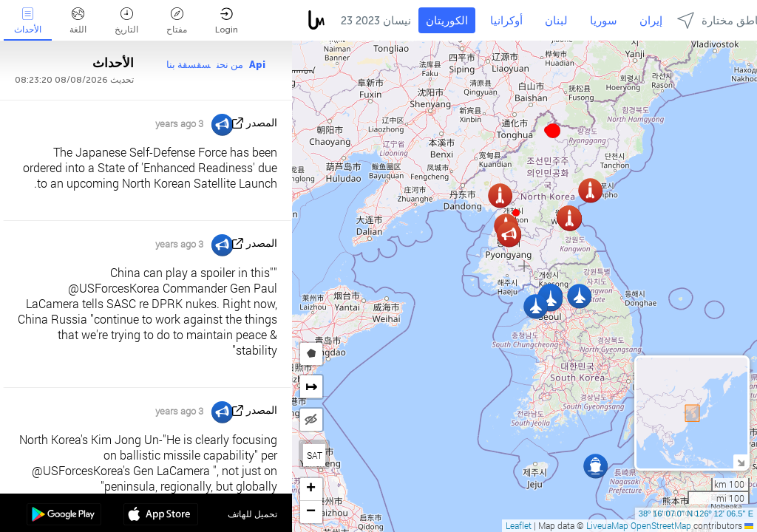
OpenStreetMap (661, 525)
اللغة (78, 21)
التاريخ (126, 21)
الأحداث (28, 21)
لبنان (556, 21)
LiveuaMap (607, 525)
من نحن (230, 65)
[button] (553, 131)
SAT (315, 455)
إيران (651, 21)
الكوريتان (447, 21)
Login (227, 21)
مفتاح (177, 21)
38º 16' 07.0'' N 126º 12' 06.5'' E (696, 514)
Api (257, 65)
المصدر (262, 123)
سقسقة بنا (189, 65)
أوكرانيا (506, 21)
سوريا (604, 21)
